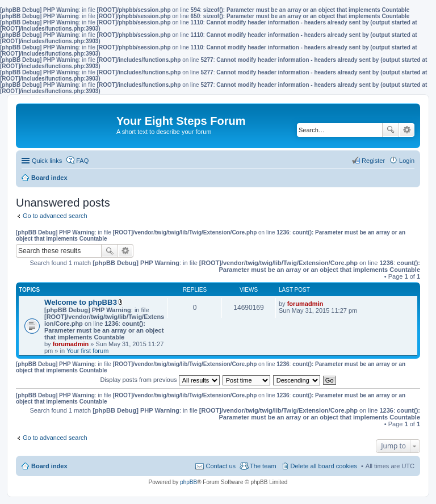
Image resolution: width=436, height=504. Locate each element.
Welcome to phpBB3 (81, 302)
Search (391, 130)
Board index (49, 466)
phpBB (188, 482)
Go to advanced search (55, 216)
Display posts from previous (160, 380)
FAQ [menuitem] (82, 161)
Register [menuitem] (373, 161)
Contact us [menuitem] (221, 466)
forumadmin (71, 344)
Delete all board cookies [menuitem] (324, 466)
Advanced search (407, 130)
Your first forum (87, 351)
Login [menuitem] (407, 161)
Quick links (47, 161)
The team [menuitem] (263, 466)
